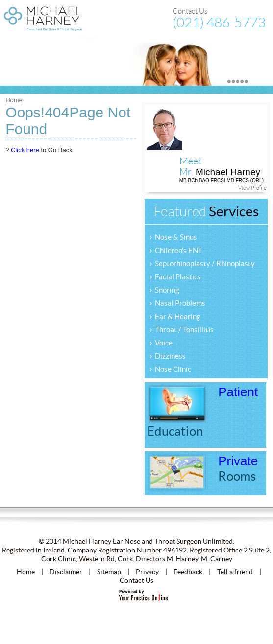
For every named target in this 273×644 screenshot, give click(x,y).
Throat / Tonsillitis (182, 329)
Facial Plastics (175, 276)
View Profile (252, 188)
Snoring (164, 289)
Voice (161, 342)
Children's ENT (176, 250)
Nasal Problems (177, 303)
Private (238, 469)
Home (14, 100)
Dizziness (168, 356)
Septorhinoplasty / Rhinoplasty (202, 263)
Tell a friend (235, 572)
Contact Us (190, 11)
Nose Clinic (170, 369)
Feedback (188, 572)
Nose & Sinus (173, 237)
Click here (25, 150)
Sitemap (109, 572)
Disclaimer (66, 572)
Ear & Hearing (175, 316)
